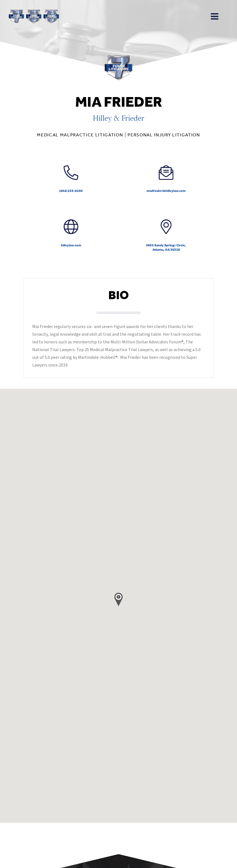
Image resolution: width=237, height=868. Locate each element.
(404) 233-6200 (71, 179)
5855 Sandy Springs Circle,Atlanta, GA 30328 (166, 235)
